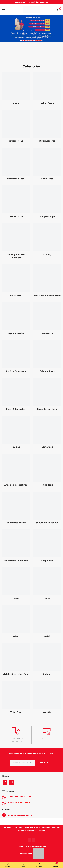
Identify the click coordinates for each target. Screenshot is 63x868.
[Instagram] (30, 840)
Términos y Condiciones (13, 827)
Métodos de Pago (51, 827)
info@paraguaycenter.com (20, 815)
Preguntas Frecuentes (27, 831)
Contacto (42, 831)
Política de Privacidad (34, 827)
